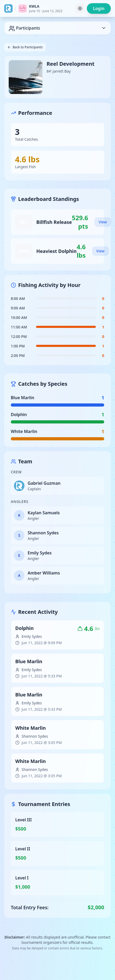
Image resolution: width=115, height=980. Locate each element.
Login (99, 8)
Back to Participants (25, 47)
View (103, 222)
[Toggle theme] (80, 8)
